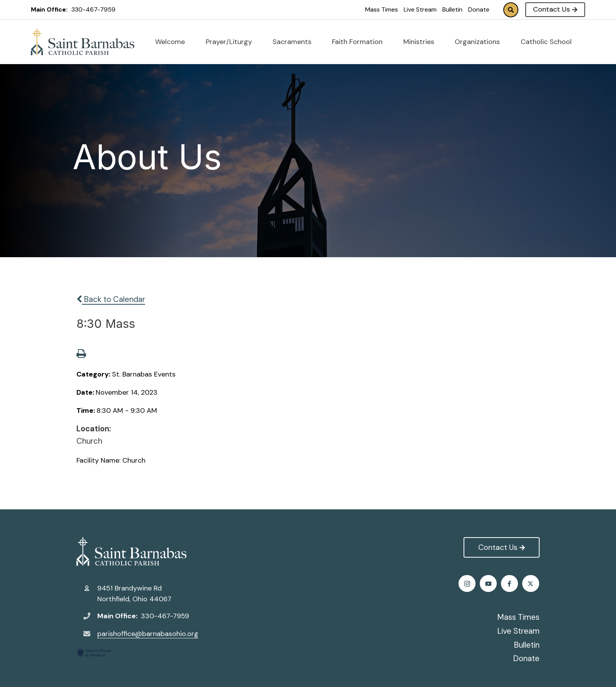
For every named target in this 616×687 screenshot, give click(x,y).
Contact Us (555, 9)
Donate (479, 9)
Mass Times (382, 9)
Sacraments (295, 42)
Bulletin (452, 9)
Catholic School (549, 42)
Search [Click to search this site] (511, 10)
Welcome (173, 42)
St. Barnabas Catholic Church (131, 551)
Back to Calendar (111, 299)
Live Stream (420, 9)
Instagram (510, 584)
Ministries (422, 42)
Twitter (489, 584)
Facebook (468, 584)
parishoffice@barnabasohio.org (148, 634)
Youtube (531, 584)
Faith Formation (360, 42)
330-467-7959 (93, 9)
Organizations (481, 42)
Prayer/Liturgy (232, 42)
